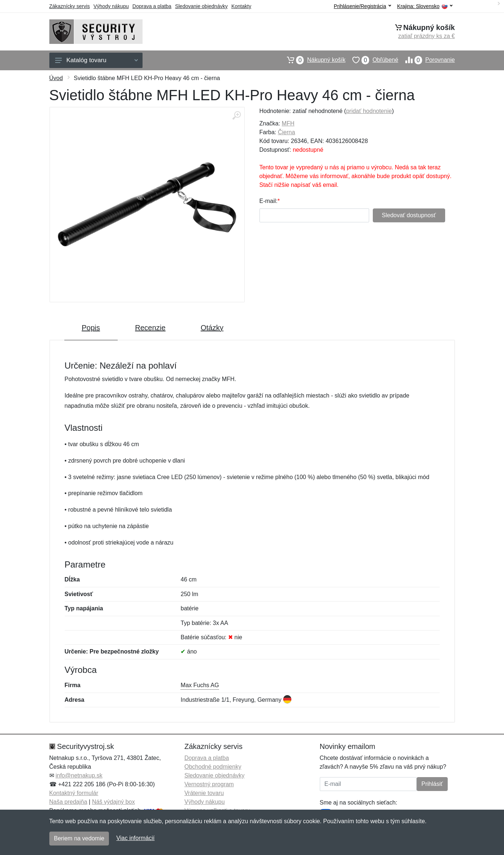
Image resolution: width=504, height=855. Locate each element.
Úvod (56, 78)
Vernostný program (209, 784)
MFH (288, 123)
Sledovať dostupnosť (409, 215)
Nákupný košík (313, 60)
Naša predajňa (68, 802)
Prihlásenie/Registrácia (362, 6)
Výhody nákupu (111, 6)
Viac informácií (135, 838)
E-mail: (269, 201)
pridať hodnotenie (369, 111)
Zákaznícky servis (70, 6)
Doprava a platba (152, 6)
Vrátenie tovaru (204, 793)
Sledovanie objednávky (201, 6)
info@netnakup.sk (79, 775)
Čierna (286, 132)
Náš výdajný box (113, 802)
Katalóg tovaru (96, 60)
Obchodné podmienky (213, 767)
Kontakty (241, 6)
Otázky (212, 328)
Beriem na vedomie (79, 838)
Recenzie (150, 328)
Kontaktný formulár (74, 793)
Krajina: (425, 6)
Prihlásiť (432, 784)
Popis (91, 328)
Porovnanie (427, 60)
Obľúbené (372, 60)
